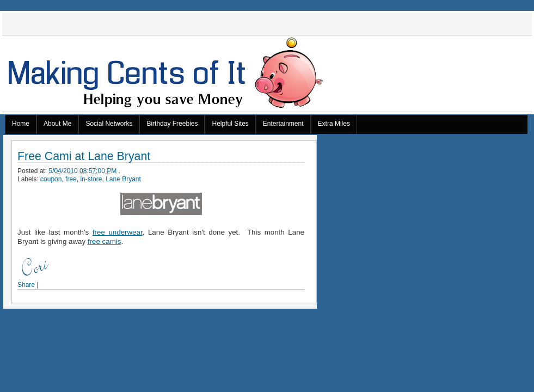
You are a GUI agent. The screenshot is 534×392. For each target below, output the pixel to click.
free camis (104, 241)
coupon (51, 179)
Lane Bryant (123, 179)
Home (21, 124)
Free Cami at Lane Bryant (84, 157)
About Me (57, 124)
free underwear (118, 232)
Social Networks (109, 124)
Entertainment (283, 124)
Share (26, 285)
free (71, 179)
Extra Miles (334, 124)
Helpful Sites (230, 124)
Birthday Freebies (172, 124)
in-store (91, 179)
